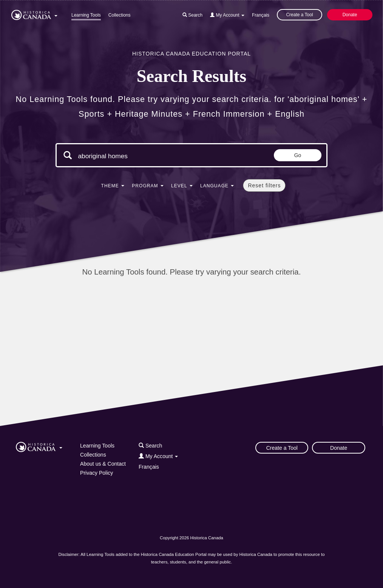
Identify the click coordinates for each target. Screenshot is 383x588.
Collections (120, 15)
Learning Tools (86, 15)
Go (298, 155)
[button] (34, 14)
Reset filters (264, 185)
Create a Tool (299, 15)
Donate (350, 15)
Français (261, 15)
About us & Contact (103, 464)
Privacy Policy (97, 473)
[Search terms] (142, 156)
